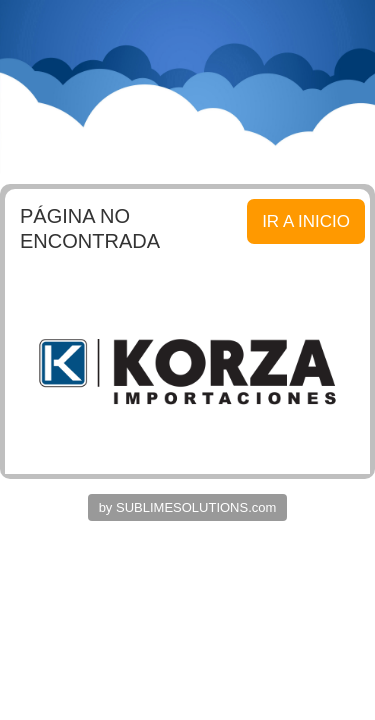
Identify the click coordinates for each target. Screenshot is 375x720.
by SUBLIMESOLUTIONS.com (188, 507)
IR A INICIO (306, 221)
